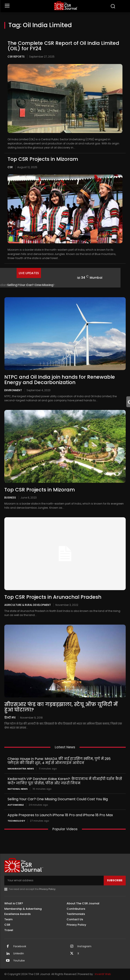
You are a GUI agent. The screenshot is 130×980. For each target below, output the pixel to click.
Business (10, 497)
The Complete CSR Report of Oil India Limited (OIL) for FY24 (63, 46)
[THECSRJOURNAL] (66, 6)
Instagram (84, 946)
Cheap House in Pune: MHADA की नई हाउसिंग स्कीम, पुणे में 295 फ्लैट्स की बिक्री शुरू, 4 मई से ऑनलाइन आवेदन (59, 761)
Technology (16, 821)
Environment (13, 390)
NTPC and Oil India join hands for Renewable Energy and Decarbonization (60, 380)
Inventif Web (103, 974)
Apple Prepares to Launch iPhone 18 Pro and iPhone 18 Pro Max (60, 815)
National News (18, 789)
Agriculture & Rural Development (28, 605)
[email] (54, 880)
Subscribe (115, 880)
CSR (10, 167)
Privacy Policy (47, 889)
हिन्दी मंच (10, 717)
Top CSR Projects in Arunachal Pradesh (53, 597)
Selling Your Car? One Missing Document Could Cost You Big (58, 799)
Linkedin (19, 953)
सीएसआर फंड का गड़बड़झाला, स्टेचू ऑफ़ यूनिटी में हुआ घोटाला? (61, 707)
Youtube (19, 961)
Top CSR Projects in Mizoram (43, 159)
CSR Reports (16, 57)
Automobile (16, 805)
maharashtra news (21, 769)
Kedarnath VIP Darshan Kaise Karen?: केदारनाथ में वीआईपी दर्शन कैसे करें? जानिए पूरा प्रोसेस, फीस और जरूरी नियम (65, 781)
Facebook (20, 946)
